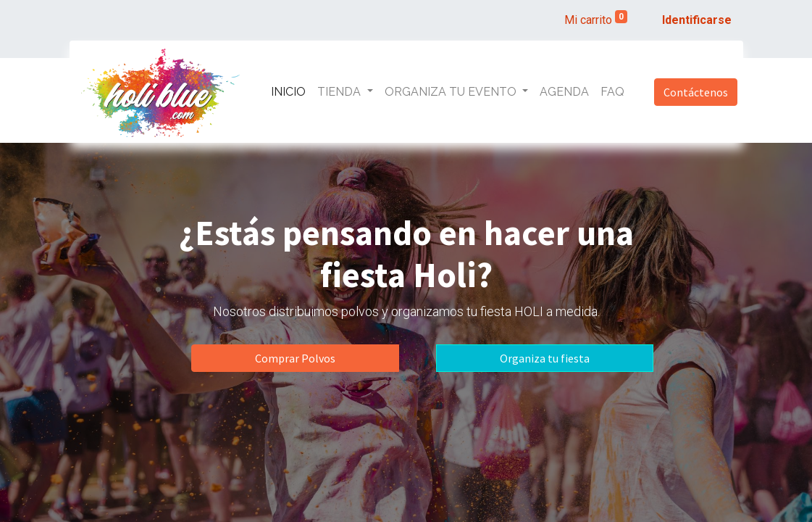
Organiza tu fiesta (545, 358)
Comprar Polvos (295, 358)
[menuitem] (288, 92)
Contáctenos (696, 92)
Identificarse (697, 20)
